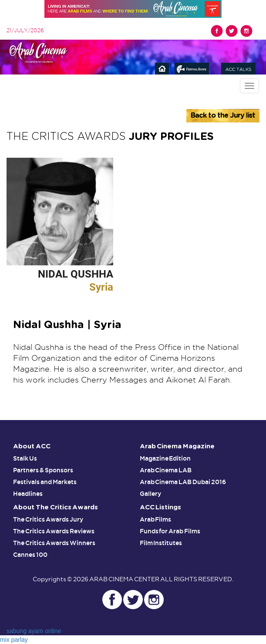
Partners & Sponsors (43, 470)
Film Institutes (161, 543)
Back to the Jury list (223, 115)
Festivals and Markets (45, 482)
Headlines (28, 494)
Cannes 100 (30, 555)
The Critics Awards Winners (54, 543)
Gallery (150, 494)
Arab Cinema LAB (166, 470)
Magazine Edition (165, 458)
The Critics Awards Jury (48, 519)
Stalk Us (25, 458)
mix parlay (14, 640)
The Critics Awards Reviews (54, 531)
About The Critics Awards (56, 507)
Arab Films (156, 519)
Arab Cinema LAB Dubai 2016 (183, 482)
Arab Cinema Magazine (177, 446)
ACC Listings (161, 507)
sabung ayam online (34, 631)
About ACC (32, 446)
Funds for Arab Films (170, 531)
